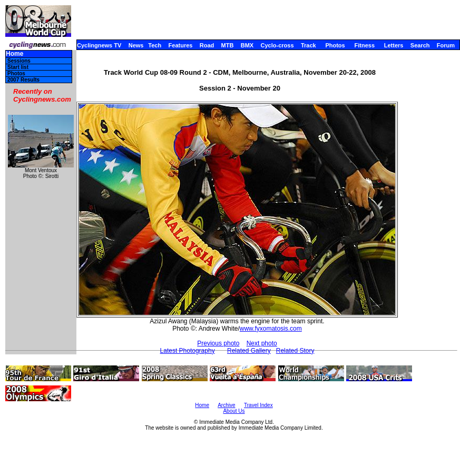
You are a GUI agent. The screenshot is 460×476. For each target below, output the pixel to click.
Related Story (295, 351)
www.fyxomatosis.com (271, 329)
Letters (394, 45)
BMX (247, 45)
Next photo (262, 343)
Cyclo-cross (277, 45)
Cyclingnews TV (99, 45)
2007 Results (23, 80)
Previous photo (218, 343)
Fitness (364, 45)
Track (309, 45)
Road (207, 45)
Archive (226, 405)
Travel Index (258, 405)
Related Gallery (249, 351)
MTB (228, 45)
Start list (18, 67)
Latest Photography (188, 351)
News (136, 45)
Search (420, 45)
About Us (234, 411)
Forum (446, 45)
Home (14, 54)
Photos (335, 45)
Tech (155, 45)
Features (181, 45)
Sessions (19, 61)
